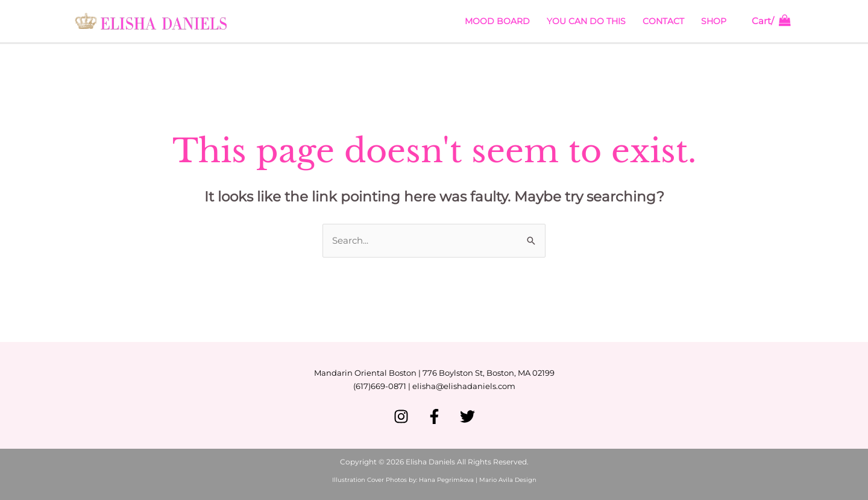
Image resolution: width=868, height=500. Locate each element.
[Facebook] (434, 416)
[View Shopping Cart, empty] (771, 21)
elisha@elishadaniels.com (464, 386)
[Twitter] (467, 416)
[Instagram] (401, 416)
